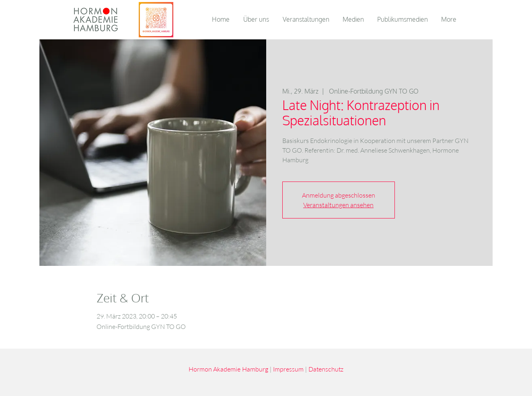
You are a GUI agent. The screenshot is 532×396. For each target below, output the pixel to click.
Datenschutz (326, 369)
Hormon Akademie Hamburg (228, 369)
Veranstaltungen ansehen (338, 205)
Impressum (288, 369)
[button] (354, 19)
